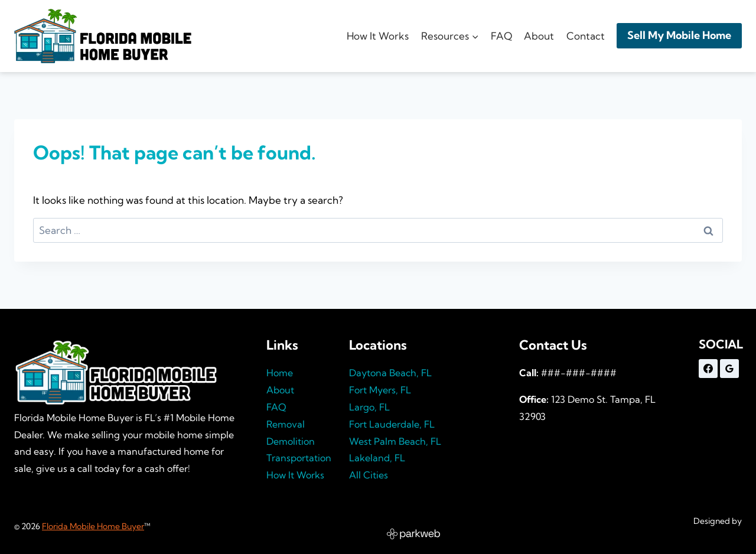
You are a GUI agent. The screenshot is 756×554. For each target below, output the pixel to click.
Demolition (291, 441)
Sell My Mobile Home (679, 35)
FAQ (501, 36)
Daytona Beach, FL (390, 373)
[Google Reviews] (729, 369)
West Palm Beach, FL (395, 441)
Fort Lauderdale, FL (392, 424)
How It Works (378, 36)
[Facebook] (708, 369)
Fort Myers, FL (380, 390)
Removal (286, 424)
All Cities (369, 475)
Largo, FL (369, 407)
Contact (586, 36)
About (539, 36)
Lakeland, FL (377, 458)
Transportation (299, 458)
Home (280, 373)
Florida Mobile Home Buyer (93, 526)
